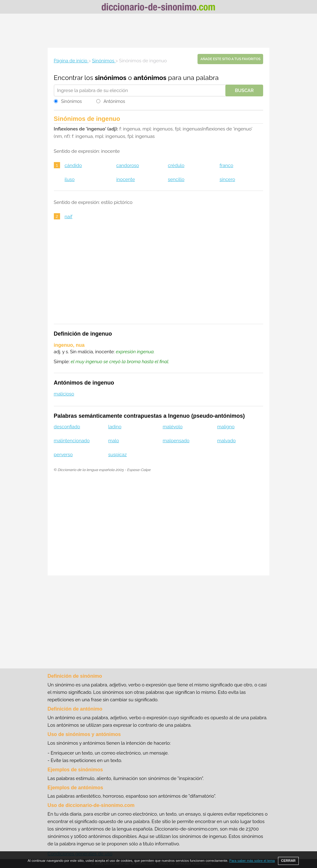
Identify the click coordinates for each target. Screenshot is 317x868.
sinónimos (111, 78)
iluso (70, 179)
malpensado (176, 441)
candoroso (128, 165)
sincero (227, 179)
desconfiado (67, 427)
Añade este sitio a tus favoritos (230, 59)
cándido (73, 165)
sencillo (176, 179)
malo (114, 441)
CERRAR (288, 861)
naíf (69, 217)
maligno (226, 427)
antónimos (150, 78)
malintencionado (72, 441)
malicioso (64, 394)
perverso (63, 455)
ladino (115, 427)
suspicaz (118, 455)
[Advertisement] (158, 31)
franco (226, 165)
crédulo (176, 165)
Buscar (244, 90)
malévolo (173, 427)
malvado (226, 441)
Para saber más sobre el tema (252, 861)
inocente (125, 179)
